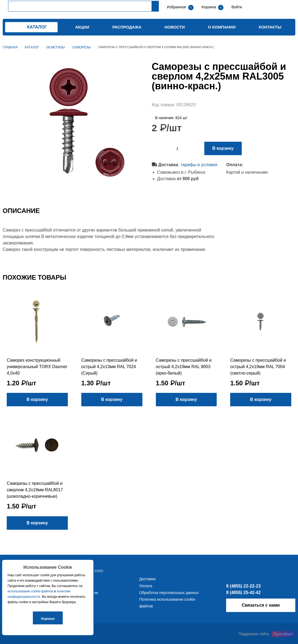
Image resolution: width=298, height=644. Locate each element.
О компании (222, 27)
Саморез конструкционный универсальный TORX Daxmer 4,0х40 (37, 367)
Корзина (209, 7)
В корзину (223, 148)
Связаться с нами (261, 605)
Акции (82, 27)
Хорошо (48, 619)
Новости (175, 27)
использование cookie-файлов (30, 591)
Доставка (147, 579)
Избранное (176, 7)
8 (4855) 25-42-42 (243, 593)
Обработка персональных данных (169, 593)
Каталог (32, 47)
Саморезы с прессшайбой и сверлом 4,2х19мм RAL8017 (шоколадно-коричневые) (35, 490)
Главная (10, 47)
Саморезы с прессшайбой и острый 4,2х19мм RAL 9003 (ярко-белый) (184, 367)
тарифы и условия (199, 165)
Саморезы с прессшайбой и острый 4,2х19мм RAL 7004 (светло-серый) (258, 367)
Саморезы (81, 47)
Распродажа (127, 27)
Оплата (146, 586)
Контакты (270, 27)
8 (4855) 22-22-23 (243, 586)
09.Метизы (56, 47)
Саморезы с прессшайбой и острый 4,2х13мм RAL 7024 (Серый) (109, 367)
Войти (236, 7)
